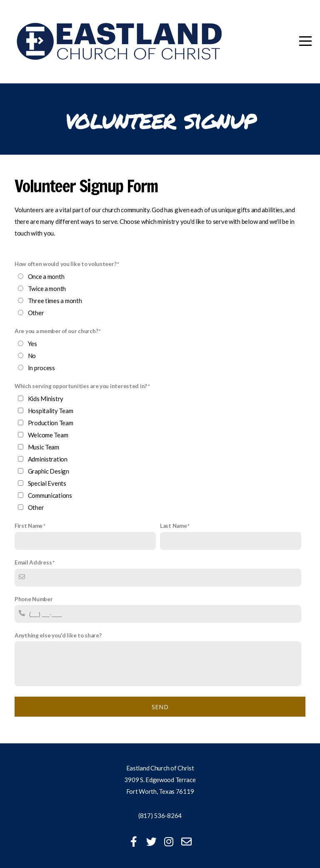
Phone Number (34, 599)
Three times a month (55, 301)
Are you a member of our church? (56, 331)
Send (160, 707)
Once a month (46, 276)
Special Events (47, 483)
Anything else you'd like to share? (58, 635)
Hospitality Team (51, 411)
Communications (50, 495)
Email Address (33, 562)
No (32, 356)
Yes (32, 344)
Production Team (51, 423)
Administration (48, 459)
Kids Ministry (46, 399)
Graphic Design (49, 471)
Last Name (173, 526)
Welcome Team (48, 435)
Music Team (44, 447)
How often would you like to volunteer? (65, 264)
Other (36, 313)
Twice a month (47, 288)
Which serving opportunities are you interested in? (81, 386)
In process (41, 368)
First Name (29, 526)
